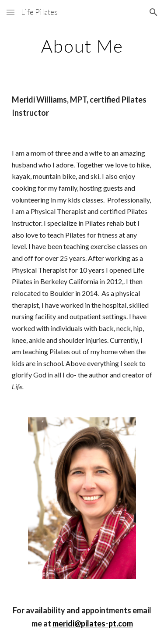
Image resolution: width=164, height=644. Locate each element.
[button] (10, 12)
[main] (82, 46)
